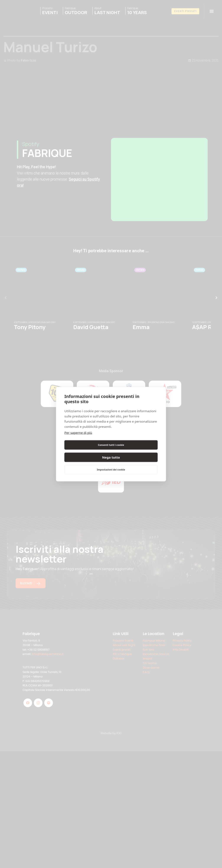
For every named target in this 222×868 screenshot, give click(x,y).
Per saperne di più (78, 439)
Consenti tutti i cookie (87, 451)
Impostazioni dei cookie (111, 463)
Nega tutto (135, 451)
